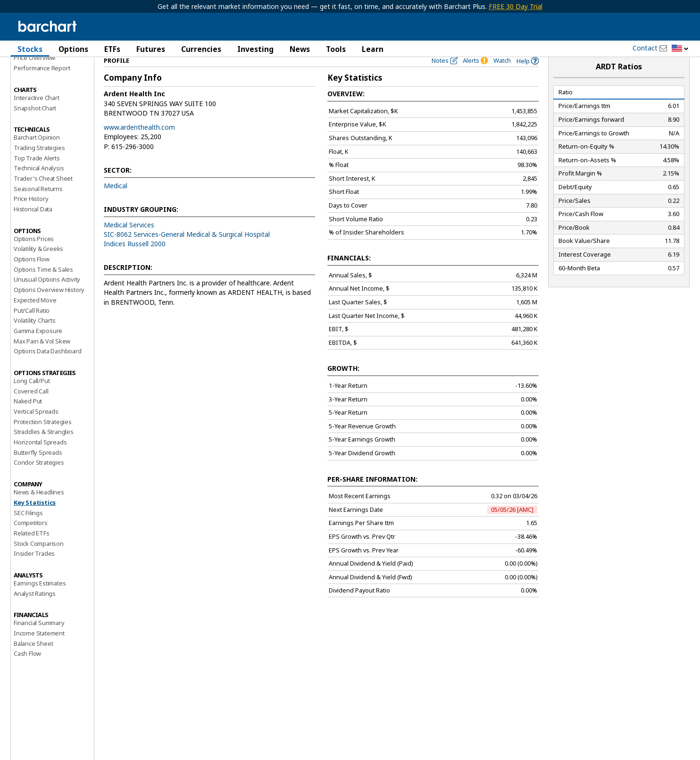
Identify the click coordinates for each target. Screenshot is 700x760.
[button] (680, 49)
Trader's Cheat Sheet (43, 195)
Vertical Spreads (36, 428)
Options (73, 49)
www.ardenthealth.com (139, 144)
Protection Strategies (43, 438)
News (300, 49)
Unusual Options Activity (47, 296)
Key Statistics (35, 518)
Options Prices (34, 255)
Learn (373, 49)
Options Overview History (49, 306)
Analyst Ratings (35, 610)
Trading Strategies (39, 164)
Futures (151, 49)
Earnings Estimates (40, 600)
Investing (255, 49)
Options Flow (32, 276)
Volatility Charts (35, 337)
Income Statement (39, 650)
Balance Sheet (33, 660)
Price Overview (34, 74)
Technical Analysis (39, 184)
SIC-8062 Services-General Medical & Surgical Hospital (187, 250)
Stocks (30, 49)
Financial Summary (39, 639)
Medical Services (129, 241)
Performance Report (42, 84)
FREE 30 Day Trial (516, 6)
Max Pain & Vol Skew (42, 357)
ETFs (112, 49)
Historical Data (33, 225)
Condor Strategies (39, 479)
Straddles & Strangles (44, 448)
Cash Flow (27, 670)
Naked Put (28, 418)
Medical (116, 202)
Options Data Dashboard (48, 367)
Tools (336, 49)
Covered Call (31, 407)
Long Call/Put (32, 397)
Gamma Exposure (38, 347)
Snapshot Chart (35, 124)
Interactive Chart (37, 114)
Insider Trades (34, 570)
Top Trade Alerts (37, 174)
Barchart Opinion (37, 154)
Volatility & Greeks (38, 265)
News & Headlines (39, 509)
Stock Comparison (39, 560)
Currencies (201, 49)
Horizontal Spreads (40, 459)
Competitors (31, 539)
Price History (31, 215)
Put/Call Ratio (32, 326)
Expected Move (35, 316)
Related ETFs (32, 549)
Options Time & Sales (43, 285)
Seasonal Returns (38, 205)
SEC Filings (28, 529)
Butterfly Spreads (38, 468)
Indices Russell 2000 (135, 260)
